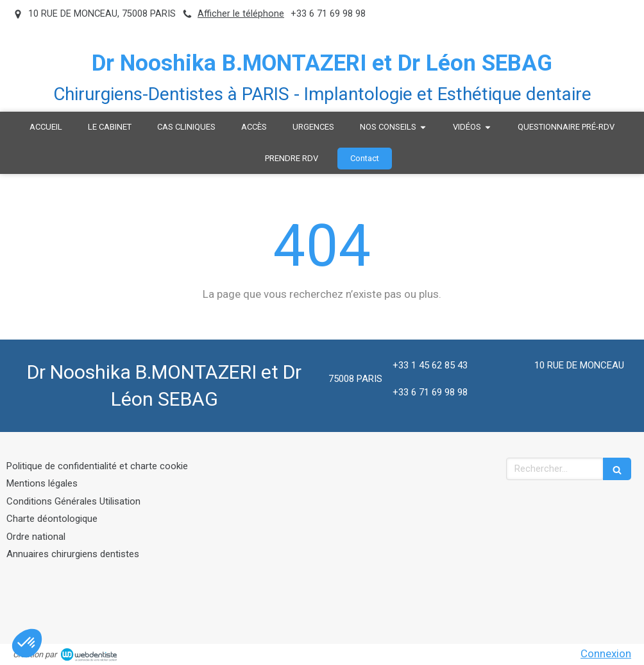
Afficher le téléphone (241, 14)
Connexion (606, 653)
